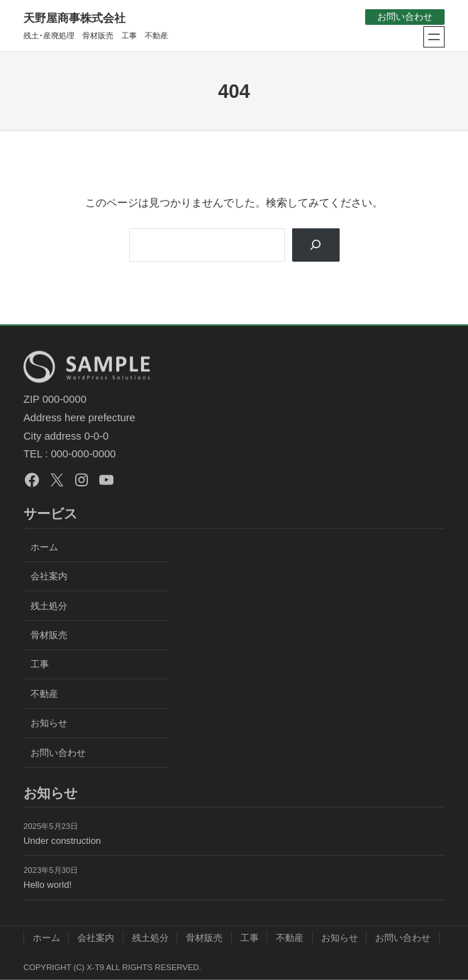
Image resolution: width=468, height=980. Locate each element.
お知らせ (49, 723)
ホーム (44, 546)
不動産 (44, 693)
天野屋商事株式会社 (74, 18)
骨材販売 (49, 635)
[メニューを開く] (434, 37)
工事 (40, 664)
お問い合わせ (405, 17)
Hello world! (48, 885)
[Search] (315, 245)
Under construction (62, 840)
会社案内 (49, 576)
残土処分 (49, 605)
